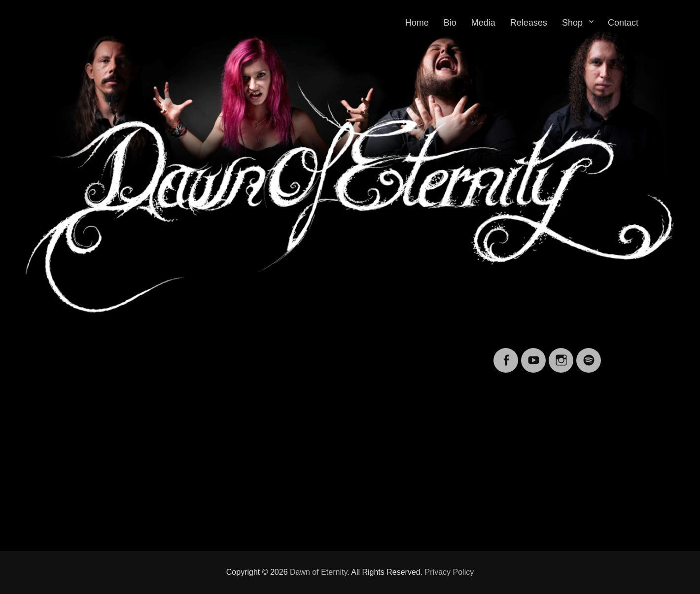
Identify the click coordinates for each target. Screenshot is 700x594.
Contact (623, 23)
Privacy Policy (450, 572)
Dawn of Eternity (318, 572)
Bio (450, 23)
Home (417, 23)
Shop (572, 23)
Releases (529, 23)
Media (483, 23)
